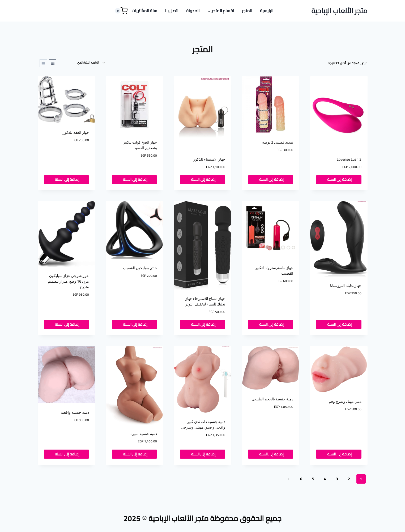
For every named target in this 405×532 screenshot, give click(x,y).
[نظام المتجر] (81, 63)
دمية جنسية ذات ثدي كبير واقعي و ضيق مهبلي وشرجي (203, 424)
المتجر (247, 11)
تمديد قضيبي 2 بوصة (278, 142)
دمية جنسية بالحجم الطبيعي (272, 399)
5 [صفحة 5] (313, 479)
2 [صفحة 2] (349, 479)
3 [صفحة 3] (337, 479)
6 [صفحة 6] (301, 479)
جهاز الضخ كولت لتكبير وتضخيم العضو (140, 145)
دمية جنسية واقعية (75, 412)
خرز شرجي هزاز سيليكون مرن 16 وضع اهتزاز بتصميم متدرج (68, 281)
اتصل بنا (172, 11)
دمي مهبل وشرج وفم (345, 401)
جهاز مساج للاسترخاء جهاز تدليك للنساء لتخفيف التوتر (205, 301)
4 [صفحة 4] (325, 479)
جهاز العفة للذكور (76, 132)
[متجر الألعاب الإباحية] (340, 11)
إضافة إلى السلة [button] (339, 179)
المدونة (193, 11)
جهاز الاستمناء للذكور (209, 159)
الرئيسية (267, 11)
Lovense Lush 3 (349, 159)
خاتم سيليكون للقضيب (140, 268)
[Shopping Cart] (121, 11)
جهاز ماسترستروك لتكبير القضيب (274, 271)
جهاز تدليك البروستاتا (346, 286)
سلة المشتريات (144, 11)
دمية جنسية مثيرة (144, 434)
